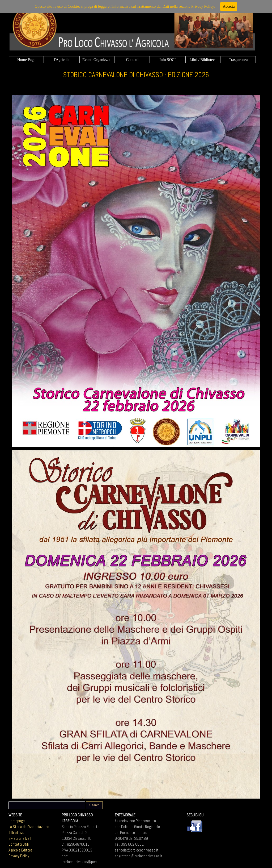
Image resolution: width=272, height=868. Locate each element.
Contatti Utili (19, 844)
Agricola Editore (20, 850)
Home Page (26, 60)
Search (94, 805)
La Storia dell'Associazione (29, 827)
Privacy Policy (19, 856)
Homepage (17, 821)
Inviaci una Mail (20, 838)
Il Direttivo (16, 833)
